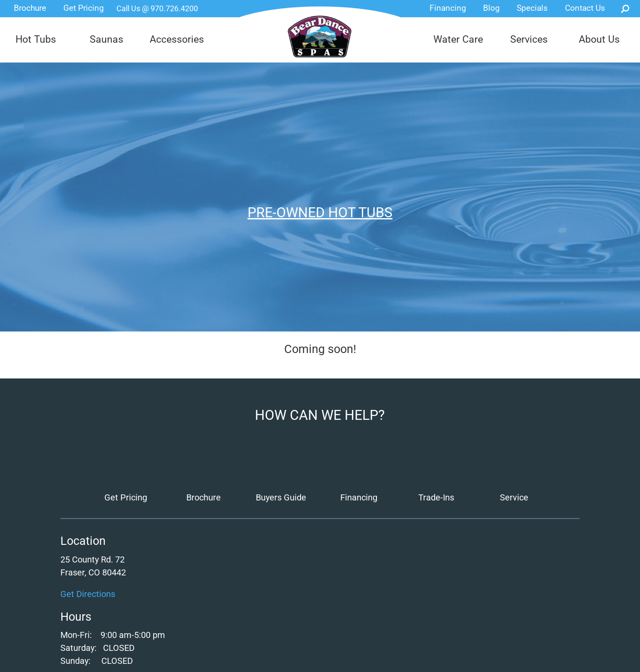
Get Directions (88, 594)
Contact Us (585, 8)
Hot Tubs (36, 39)
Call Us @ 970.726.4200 (157, 8)
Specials (532, 8)
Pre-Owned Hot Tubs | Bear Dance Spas (320, 37)
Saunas (107, 39)
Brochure (30, 8)
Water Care (458, 39)
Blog (491, 8)
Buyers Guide (281, 497)
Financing (448, 8)
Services (529, 39)
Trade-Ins (436, 497)
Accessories (177, 39)
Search (625, 9)
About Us (599, 39)
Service (514, 497)
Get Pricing (84, 8)
